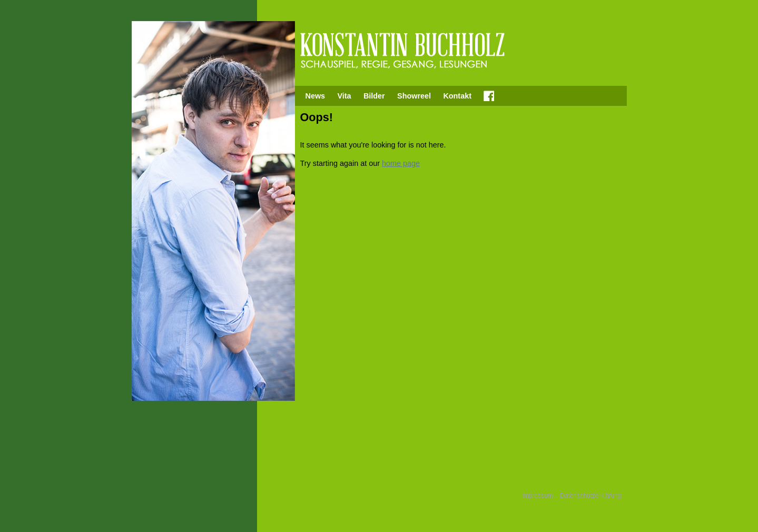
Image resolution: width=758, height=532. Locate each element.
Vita (344, 96)
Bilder (374, 96)
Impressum (537, 496)
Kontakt (457, 96)
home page (401, 163)
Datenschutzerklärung (591, 496)
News (316, 96)
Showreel (414, 96)
